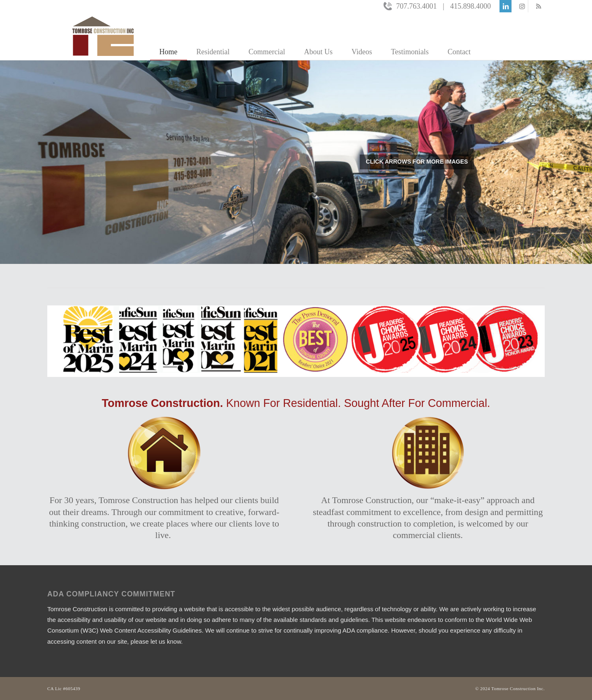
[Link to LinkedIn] (505, 6)
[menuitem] (169, 36)
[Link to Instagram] (522, 6)
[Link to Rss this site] (539, 6)
